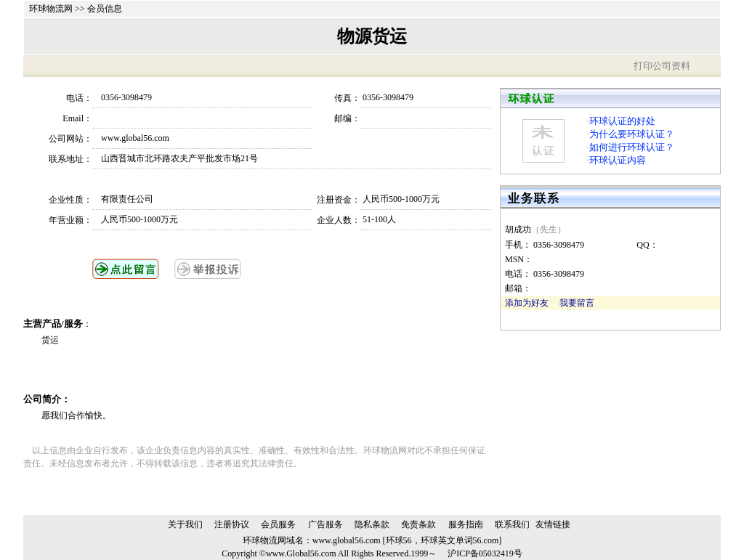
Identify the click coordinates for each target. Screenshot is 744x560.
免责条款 (418, 524)
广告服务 (325, 524)
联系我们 (512, 524)
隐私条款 (372, 524)
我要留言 (577, 303)
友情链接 (553, 524)
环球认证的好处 (622, 121)
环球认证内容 (618, 160)
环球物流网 (51, 9)
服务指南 (466, 524)
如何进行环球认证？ (632, 147)
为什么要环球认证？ (632, 134)
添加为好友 (527, 303)
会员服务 (278, 524)
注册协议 (232, 524)
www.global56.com (347, 540)
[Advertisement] (211, 370)
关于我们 (185, 524)
